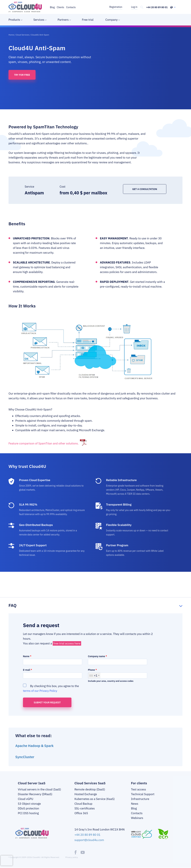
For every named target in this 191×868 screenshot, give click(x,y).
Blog (52, 7)
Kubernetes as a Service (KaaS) (95, 799)
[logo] (25, 7)
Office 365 (81, 813)
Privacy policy (72, 857)
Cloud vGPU (26, 799)
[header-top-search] (142, 7)
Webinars (137, 818)
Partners (63, 20)
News (135, 804)
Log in (134, 7)
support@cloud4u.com (89, 840)
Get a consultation (145, 189)
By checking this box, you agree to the (51, 688)
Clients (60, 7)
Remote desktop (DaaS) (90, 789)
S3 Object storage (29, 804)
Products (14, 20)
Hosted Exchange (86, 794)
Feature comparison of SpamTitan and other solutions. (44, 443)
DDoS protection (28, 808)
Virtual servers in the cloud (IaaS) (39, 789)
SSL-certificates (85, 808)
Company (112, 20)
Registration (116, 7)
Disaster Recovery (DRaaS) (35, 794)
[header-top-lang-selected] (173, 7)
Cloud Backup (83, 804)
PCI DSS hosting (28, 813)
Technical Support (143, 794)
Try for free (22, 75)
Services (39, 20)
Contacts (71, 7)
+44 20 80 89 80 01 (157, 7)
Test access (138, 789)
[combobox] (94, 675)
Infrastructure (140, 799)
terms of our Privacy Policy (40, 691)
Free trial (88, 20)
